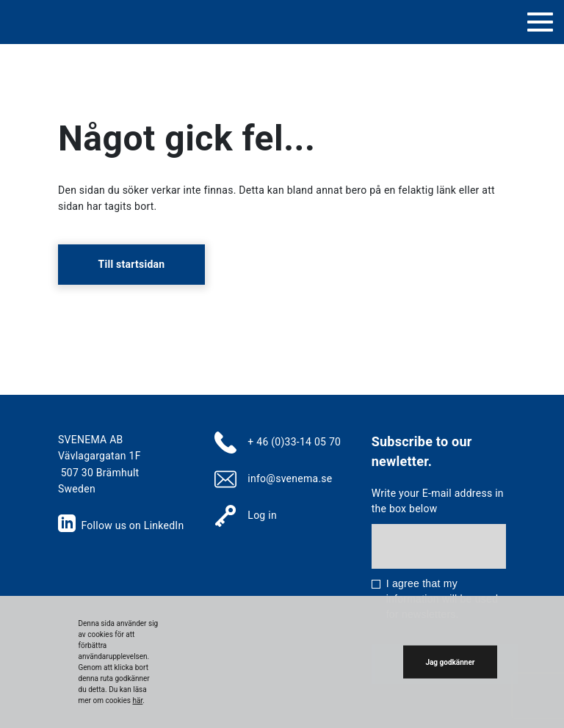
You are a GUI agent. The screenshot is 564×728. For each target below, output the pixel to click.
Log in (262, 515)
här (137, 700)
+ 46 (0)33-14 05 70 (294, 442)
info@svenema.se (290, 478)
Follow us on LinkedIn (121, 525)
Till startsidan (132, 264)
